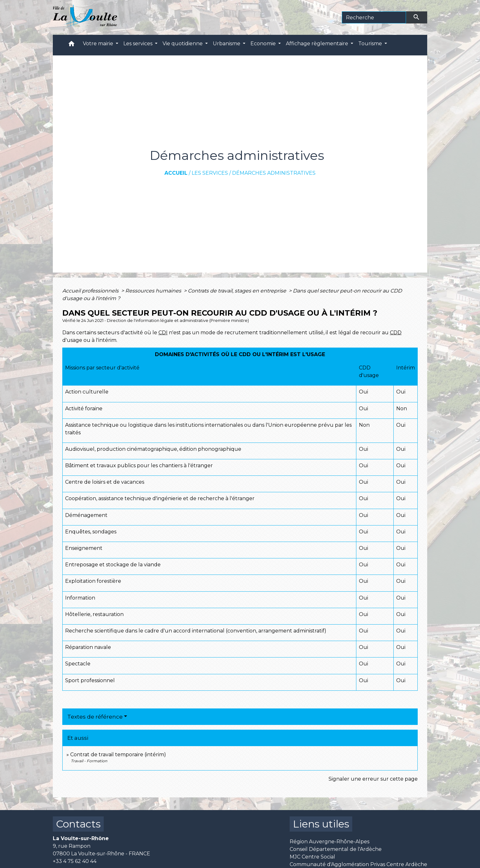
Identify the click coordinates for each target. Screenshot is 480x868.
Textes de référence (95, 717)
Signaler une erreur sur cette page (373, 779)
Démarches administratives (274, 173)
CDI (163, 333)
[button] (71, 45)
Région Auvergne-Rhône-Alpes (329, 842)
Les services (210, 173)
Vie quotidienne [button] (183, 44)
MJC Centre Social (312, 857)
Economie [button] (264, 44)
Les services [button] (138, 44)
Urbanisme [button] (227, 44)
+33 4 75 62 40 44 (75, 861)
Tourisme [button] (371, 44)
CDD (396, 333)
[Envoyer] (417, 17)
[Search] (374, 17)
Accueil (176, 173)
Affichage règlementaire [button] (318, 44)
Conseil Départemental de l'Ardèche (336, 849)
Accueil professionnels (91, 291)
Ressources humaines (154, 291)
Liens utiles (321, 824)
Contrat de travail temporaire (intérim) (118, 755)
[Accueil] (85, 17)
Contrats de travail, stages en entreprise (238, 291)
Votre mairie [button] (99, 44)
